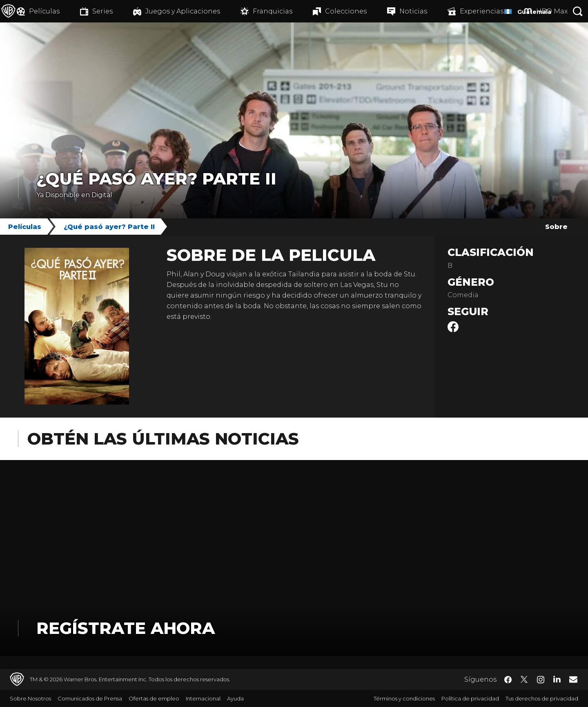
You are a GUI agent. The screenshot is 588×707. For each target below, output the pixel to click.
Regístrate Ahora (126, 628)
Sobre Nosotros (30, 698)
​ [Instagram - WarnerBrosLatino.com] (541, 680)
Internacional (203, 698)
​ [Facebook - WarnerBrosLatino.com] (508, 680)
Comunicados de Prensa (90, 698)
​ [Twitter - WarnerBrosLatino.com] (524, 680)
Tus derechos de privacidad (542, 698)
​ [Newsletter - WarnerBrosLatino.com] (573, 679)
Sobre (556, 227)
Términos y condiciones (404, 698)
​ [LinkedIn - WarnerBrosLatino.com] (557, 679)
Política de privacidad (470, 698)
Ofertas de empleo (154, 698)
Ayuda (235, 698)
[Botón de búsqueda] (578, 11)
